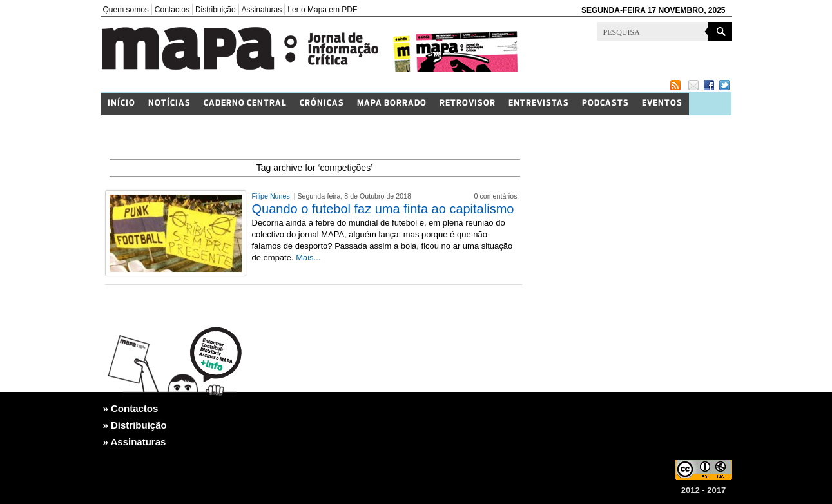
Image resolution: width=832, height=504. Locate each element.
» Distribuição (135, 425)
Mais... (308, 257)
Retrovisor (468, 103)
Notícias (169, 103)
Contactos (172, 10)
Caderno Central (245, 103)
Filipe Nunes (272, 196)
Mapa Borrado (392, 103)
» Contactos (131, 408)
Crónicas (322, 103)
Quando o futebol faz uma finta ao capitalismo (383, 209)
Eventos (662, 103)
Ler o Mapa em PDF (322, 10)
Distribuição (216, 10)
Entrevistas (539, 103)
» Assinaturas (135, 442)
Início (121, 103)
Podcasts (605, 103)
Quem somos (126, 10)
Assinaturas (262, 10)
